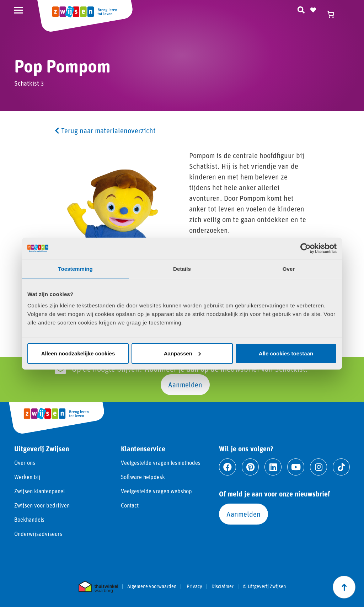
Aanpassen (182, 353)
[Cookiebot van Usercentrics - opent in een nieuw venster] (306, 248)
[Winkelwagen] (334, 14)
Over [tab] (289, 269)
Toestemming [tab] (75, 269)
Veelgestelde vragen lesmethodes (161, 463)
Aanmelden (185, 385)
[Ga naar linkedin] (273, 467)
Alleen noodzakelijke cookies (78, 353)
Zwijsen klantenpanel (39, 491)
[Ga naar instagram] (318, 467)
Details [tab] (182, 269)
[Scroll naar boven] (344, 587)
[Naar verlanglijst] (313, 9)
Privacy (194, 586)
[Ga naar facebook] (227, 467)
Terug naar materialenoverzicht (105, 130)
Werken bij (27, 477)
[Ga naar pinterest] (250, 467)
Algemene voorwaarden (152, 586)
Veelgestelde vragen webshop (156, 491)
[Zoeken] (301, 9)
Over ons (25, 463)
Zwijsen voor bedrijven (42, 505)
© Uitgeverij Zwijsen (264, 586)
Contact (130, 505)
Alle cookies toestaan (286, 353)
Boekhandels (29, 519)
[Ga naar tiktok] (341, 467)
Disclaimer (223, 586)
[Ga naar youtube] (296, 467)
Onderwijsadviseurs (38, 534)
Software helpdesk (143, 477)
